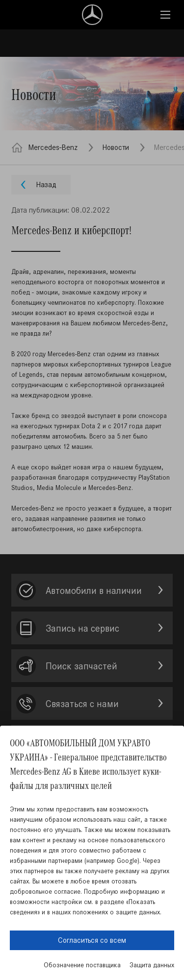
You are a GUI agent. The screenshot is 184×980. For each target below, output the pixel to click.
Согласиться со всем (92, 940)
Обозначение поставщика (82, 965)
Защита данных (152, 965)
